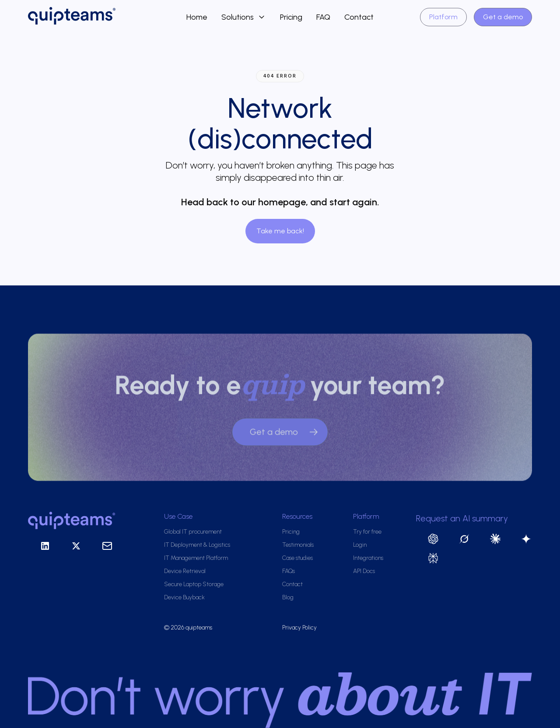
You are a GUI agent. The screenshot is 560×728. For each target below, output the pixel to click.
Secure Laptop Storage (194, 584)
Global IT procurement (193, 532)
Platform (443, 17)
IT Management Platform (196, 558)
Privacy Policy (299, 628)
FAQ (323, 17)
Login (360, 545)
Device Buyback (184, 597)
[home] (107, 17)
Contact (359, 17)
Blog (288, 597)
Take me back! (280, 231)
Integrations (368, 558)
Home (197, 17)
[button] (244, 17)
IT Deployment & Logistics (197, 545)
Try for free (367, 532)
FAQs (289, 571)
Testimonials (298, 545)
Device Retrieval (185, 571)
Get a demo (503, 17)
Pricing (291, 17)
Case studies (297, 558)
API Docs (364, 571)
